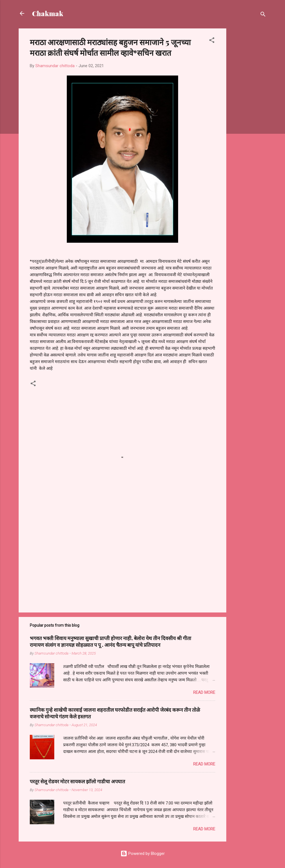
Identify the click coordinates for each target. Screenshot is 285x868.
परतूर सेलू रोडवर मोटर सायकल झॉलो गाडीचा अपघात (77, 781)
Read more (204, 692)
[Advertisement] (249, 112)
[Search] (263, 15)
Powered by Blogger (143, 854)
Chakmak (48, 13)
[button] (212, 41)
